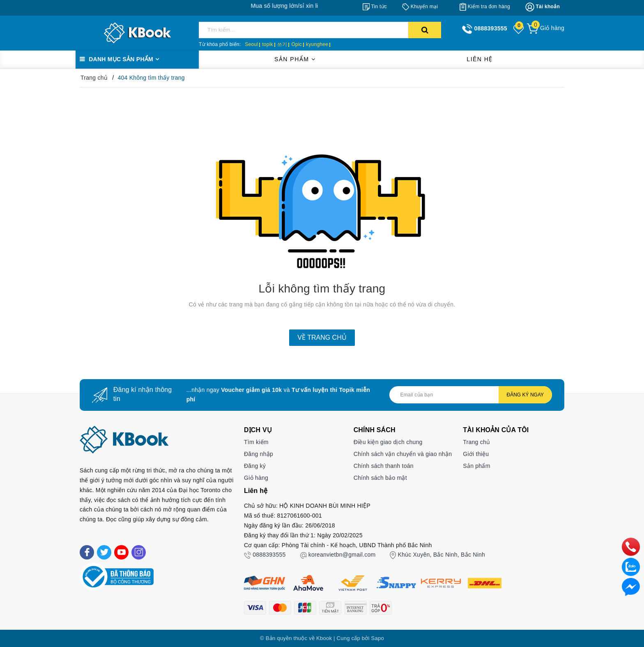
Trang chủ (476, 442)
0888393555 (269, 555)
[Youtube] (121, 552)
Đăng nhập (259, 454)
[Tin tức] (375, 7)
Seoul (251, 44)
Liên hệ (480, 59)
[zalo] (631, 566)
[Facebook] (87, 552)
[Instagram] (139, 552)
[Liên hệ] (631, 587)
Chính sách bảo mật (380, 478)
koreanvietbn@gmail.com (342, 555)
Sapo (378, 638)
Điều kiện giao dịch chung (388, 442)
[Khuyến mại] (420, 7)
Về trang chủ (322, 337)
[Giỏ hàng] (546, 28)
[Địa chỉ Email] (471, 395)
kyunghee (317, 44)
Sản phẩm (295, 59)
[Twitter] (104, 552)
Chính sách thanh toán (384, 466)
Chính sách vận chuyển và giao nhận (403, 454)
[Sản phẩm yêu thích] (519, 29)
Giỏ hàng (256, 478)
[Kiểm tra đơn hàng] (485, 7)
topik (268, 44)
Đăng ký (255, 466)
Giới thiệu (476, 454)
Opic (297, 44)
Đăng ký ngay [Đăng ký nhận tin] (525, 395)
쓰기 (282, 44)
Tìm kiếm (256, 442)
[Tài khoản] (543, 7)
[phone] (631, 546)
